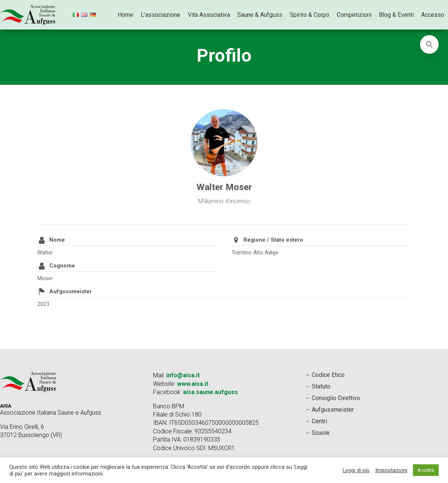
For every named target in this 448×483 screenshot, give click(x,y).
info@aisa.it (183, 375)
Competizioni (354, 15)
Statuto (321, 386)
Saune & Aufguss (260, 15)
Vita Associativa (209, 15)
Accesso (433, 15)
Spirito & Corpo (309, 15)
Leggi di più (356, 470)
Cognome (62, 266)
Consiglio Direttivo (336, 398)
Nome (57, 240)
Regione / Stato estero (273, 240)
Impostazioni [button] (391, 470)
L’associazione (161, 15)
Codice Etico (328, 375)
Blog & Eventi (396, 15)
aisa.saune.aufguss (210, 392)
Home (125, 15)
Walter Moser (224, 187)
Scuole (321, 433)
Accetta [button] (426, 470)
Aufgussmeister (71, 291)
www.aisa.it (193, 384)
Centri (319, 421)
